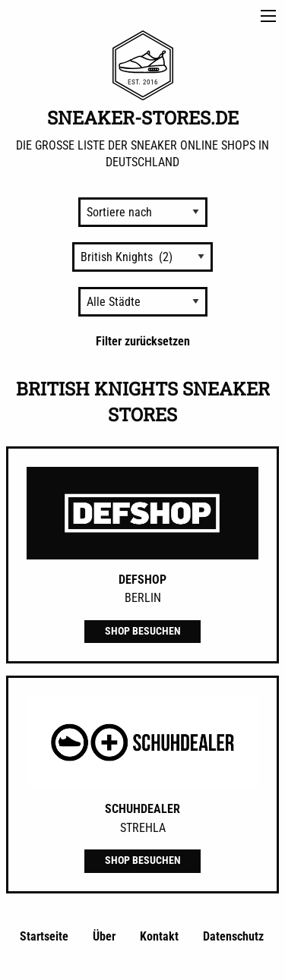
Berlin (143, 598)
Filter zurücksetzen (143, 341)
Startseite (44, 936)
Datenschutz (233, 936)
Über (104, 936)
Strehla (143, 828)
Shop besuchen (143, 631)
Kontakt (159, 936)
